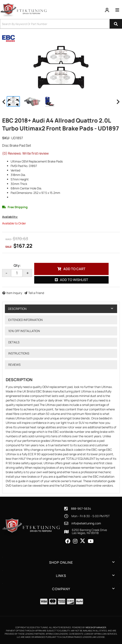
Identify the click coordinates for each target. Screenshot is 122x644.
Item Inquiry (14, 293)
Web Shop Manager (96, 627)
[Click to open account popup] (107, 10)
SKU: (6, 138)
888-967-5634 (81, 509)
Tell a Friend (36, 293)
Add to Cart (74, 269)
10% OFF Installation (24, 331)
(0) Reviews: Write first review (25, 153)
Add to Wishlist (74, 280)
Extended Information (26, 320)
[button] (61, 24)
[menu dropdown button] (117, 10)
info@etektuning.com (86, 523)
